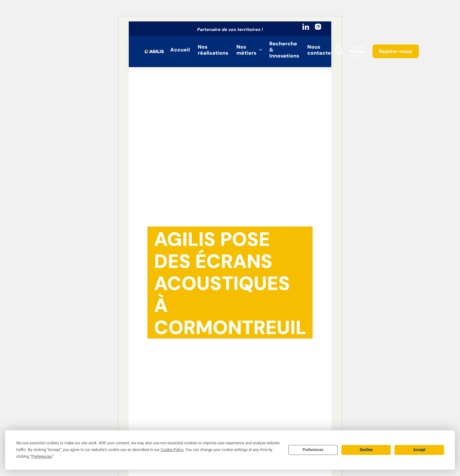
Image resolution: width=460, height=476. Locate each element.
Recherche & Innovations (284, 50)
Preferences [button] (42, 456)
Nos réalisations (213, 50)
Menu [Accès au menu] (357, 51)
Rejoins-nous (396, 51)
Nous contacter (320, 50)
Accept (419, 450)
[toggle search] (339, 51)
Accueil (180, 50)
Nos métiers (246, 50)
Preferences (313, 450)
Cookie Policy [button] (172, 450)
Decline (366, 450)
